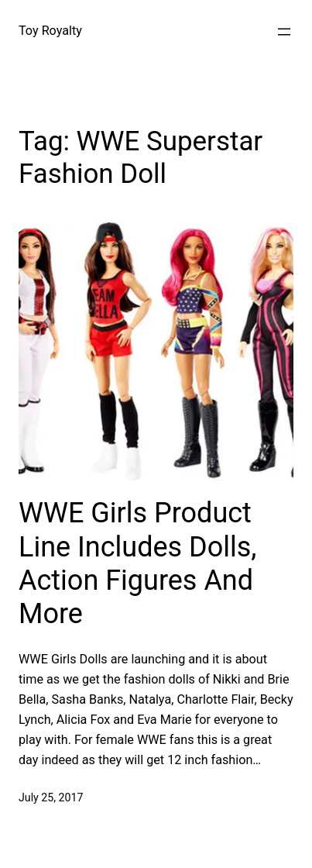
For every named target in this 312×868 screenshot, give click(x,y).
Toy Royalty (50, 31)
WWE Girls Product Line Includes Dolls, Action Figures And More (137, 563)
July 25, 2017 (51, 797)
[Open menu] (284, 32)
